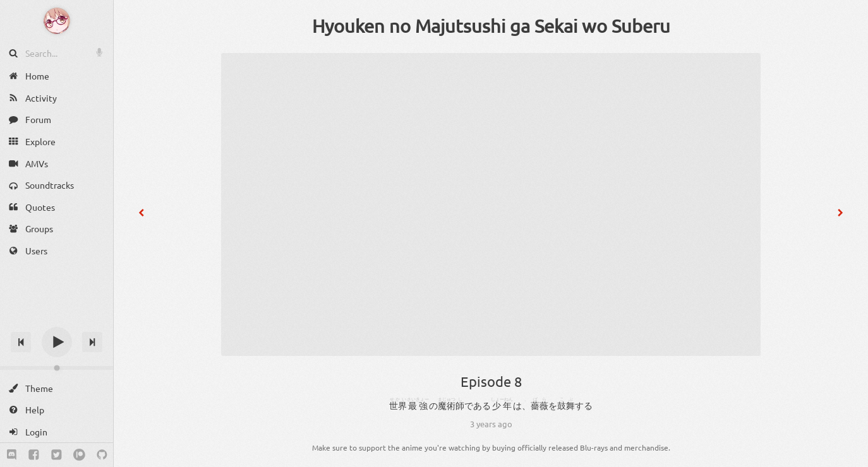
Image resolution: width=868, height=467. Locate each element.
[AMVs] (57, 163)
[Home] (57, 76)
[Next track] (92, 342)
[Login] (57, 432)
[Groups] (57, 229)
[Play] (57, 342)
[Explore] (57, 142)
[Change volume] (57, 368)
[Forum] (57, 120)
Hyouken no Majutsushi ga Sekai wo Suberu (491, 26)
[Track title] (57, 320)
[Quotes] (57, 207)
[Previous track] (21, 342)
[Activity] (57, 98)
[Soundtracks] (57, 185)
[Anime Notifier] (57, 21)
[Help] (57, 410)
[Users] (57, 251)
